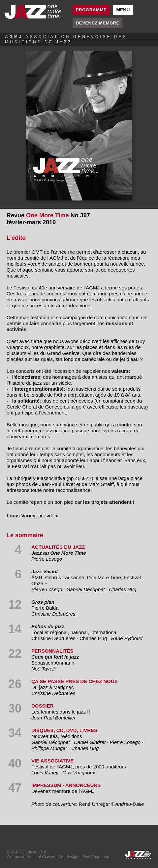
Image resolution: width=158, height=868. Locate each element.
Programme (91, 10)
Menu (123, 10)
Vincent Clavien (41, 857)
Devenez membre (98, 23)
